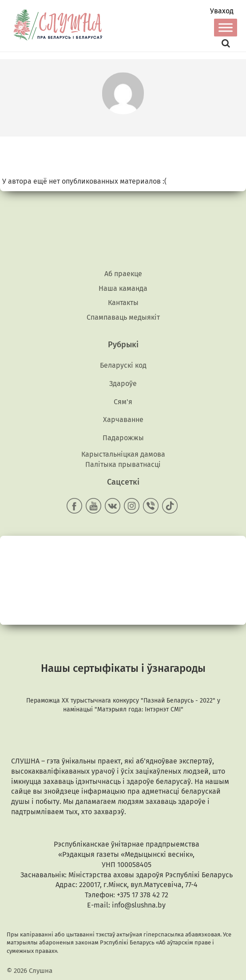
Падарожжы (123, 438)
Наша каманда (123, 288)
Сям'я (123, 402)
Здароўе (123, 384)
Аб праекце (123, 274)
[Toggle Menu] (226, 27)
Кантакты (123, 303)
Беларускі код (123, 365)
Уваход (222, 11)
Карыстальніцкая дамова (123, 454)
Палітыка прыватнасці (123, 464)
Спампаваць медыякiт (123, 317)
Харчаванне (123, 420)
